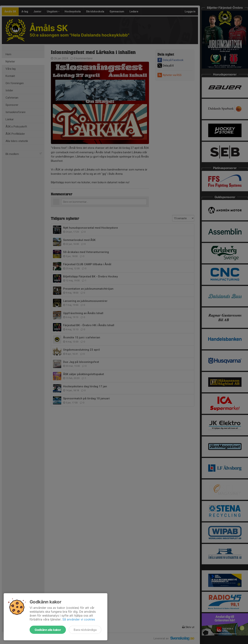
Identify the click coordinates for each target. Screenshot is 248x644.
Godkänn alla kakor (48, 630)
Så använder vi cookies (79, 619)
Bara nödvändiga (85, 630)
